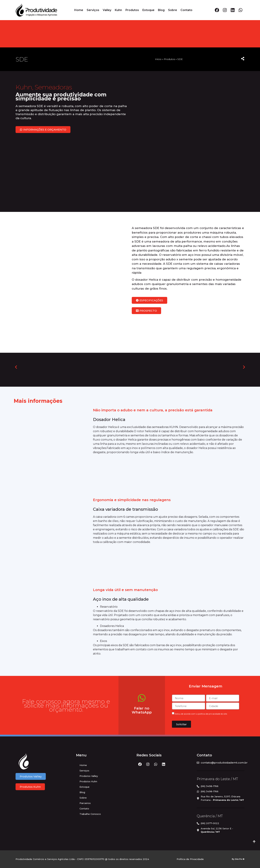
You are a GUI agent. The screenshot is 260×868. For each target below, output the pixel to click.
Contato (186, 10)
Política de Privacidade (190, 859)
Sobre (173, 10)
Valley (107, 10)
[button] (16, 367)
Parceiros (85, 803)
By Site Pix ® (238, 859)
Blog (161, 10)
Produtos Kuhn (88, 781)
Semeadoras (53, 87)
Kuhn (118, 10)
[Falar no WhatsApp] (142, 698)
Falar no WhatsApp (142, 710)
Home (79, 10)
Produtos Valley (89, 776)
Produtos (132, 10)
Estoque (148, 10)
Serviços (93, 10)
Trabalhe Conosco (90, 814)
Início (158, 59)
